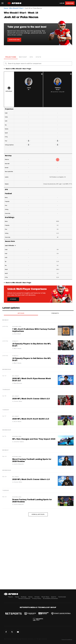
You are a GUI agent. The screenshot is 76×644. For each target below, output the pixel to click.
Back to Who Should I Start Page (18, 69)
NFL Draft (16, 376)
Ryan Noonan (18, 383)
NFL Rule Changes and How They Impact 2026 (34, 439)
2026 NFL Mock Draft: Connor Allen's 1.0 (31, 479)
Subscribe (70, 3)
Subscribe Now (14, 40)
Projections (11, 57)
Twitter (12, 632)
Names (30, 597)
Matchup (23, 57)
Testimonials (62, 597)
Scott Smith (18, 422)
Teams (17, 597)
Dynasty (15, 341)
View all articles (38, 514)
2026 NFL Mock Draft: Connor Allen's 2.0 (31, 399)
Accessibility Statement (50, 598)
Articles (21, 313)
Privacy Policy (37, 598)
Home (6, 8)
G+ (18, 632)
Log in (62, 3)
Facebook (6, 632)
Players (10, 597)
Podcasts (55, 313)
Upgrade (13, 299)
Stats (38, 57)
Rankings (24, 597)
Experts (54, 597)
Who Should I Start (16, 8)
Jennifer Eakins (19, 442)
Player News (45, 597)
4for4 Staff (17, 334)
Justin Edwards (19, 464)
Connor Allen (18, 401)
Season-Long (17, 327)
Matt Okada (18, 349)
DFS (31, 57)
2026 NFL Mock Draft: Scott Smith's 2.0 (31, 419)
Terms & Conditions (24, 598)
